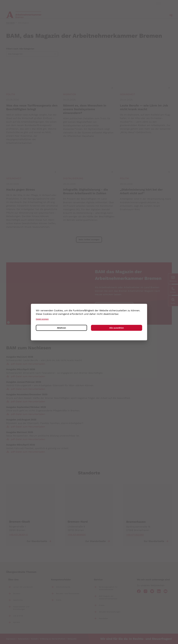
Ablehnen (61, 328)
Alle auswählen (117, 328)
